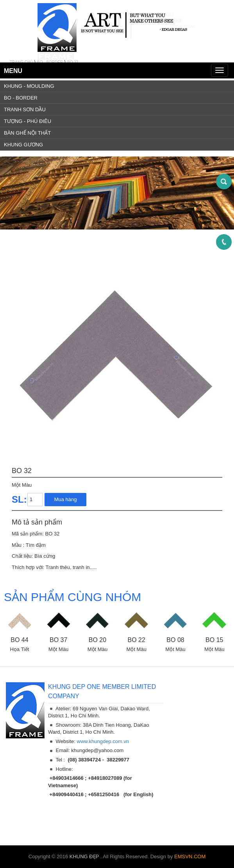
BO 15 (214, 640)
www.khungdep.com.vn (103, 741)
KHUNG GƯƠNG (23, 145)
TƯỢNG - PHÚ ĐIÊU (28, 121)
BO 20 (97, 640)
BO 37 (58, 640)
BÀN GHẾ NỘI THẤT (27, 133)
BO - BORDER (21, 98)
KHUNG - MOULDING (29, 86)
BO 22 (137, 640)
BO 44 (19, 640)
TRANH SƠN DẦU (25, 109)
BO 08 (175, 640)
